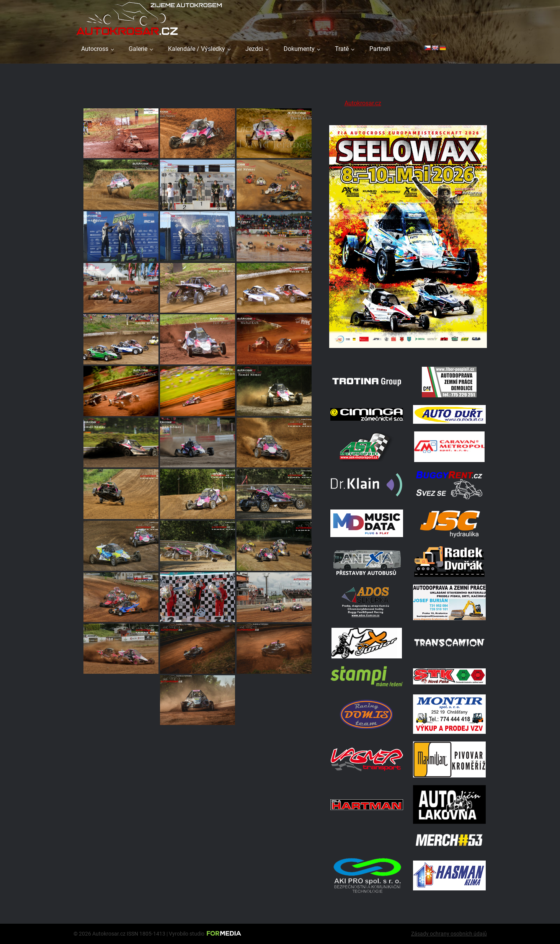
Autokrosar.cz (363, 103)
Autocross (95, 49)
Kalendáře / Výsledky (197, 49)
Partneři (380, 49)
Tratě (342, 49)
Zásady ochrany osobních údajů (449, 934)
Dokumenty (299, 49)
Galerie (138, 49)
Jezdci (254, 49)
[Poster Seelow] (408, 349)
